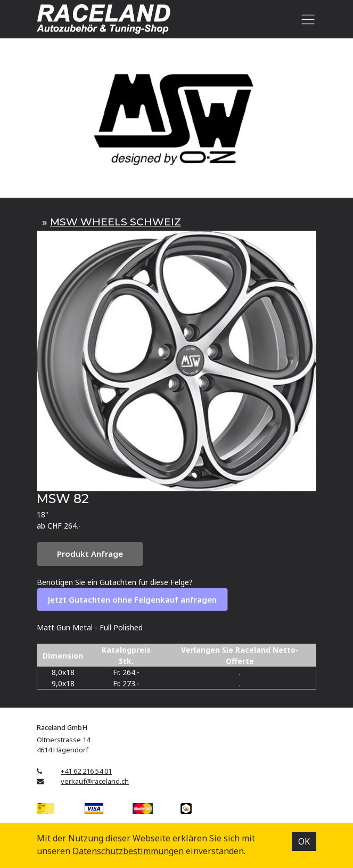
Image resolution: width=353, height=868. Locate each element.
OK (304, 841)
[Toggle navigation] (306, 19)
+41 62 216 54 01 (86, 771)
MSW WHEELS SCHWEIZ (116, 222)
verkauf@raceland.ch (95, 781)
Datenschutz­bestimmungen (128, 851)
